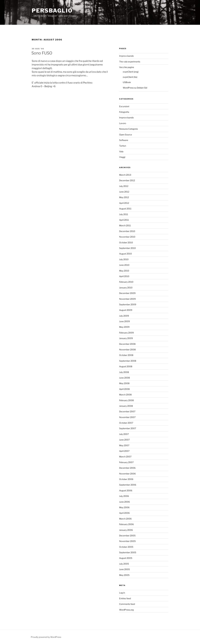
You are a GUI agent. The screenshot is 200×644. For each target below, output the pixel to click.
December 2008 (127, 344)
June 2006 (124, 502)
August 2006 (126, 490)
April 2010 (124, 276)
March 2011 (125, 225)
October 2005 (126, 547)
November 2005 (127, 541)
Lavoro (123, 123)
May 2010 (124, 271)
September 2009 (128, 304)
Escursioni (124, 106)
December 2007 (127, 411)
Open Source (126, 135)
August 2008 (126, 366)
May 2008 (124, 383)
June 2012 (124, 192)
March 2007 (125, 457)
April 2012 (124, 203)
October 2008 (126, 355)
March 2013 (125, 175)
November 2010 (127, 237)
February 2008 (126, 400)
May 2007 (124, 445)
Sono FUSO (42, 53)
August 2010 (126, 254)
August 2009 (126, 310)
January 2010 (126, 288)
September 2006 (128, 485)
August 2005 (126, 558)
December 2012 (127, 180)
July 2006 (124, 496)
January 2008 (126, 406)
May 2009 (124, 327)
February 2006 (126, 524)
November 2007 (127, 417)
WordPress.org (126, 610)
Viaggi (122, 157)
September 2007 (128, 428)
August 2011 (125, 209)
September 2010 (127, 248)
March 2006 (125, 519)
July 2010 (124, 259)
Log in (122, 593)
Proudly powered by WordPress (46, 637)
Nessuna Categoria (128, 129)
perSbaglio (52, 11)
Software (124, 140)
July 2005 (124, 564)
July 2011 (124, 214)
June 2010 (124, 265)
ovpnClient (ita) (130, 77)
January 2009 (126, 338)
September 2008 (128, 361)
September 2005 (128, 552)
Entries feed (125, 598)
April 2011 (124, 220)
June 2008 (124, 378)
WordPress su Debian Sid (135, 88)
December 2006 (127, 468)
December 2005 (127, 536)
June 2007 (124, 440)
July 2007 (124, 434)
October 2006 (126, 479)
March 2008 (125, 395)
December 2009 (127, 293)
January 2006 (126, 530)
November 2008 (127, 350)
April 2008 (124, 389)
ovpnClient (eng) (131, 72)
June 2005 (124, 569)
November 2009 (127, 299)
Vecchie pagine (127, 67)
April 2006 (124, 513)
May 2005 (124, 575)
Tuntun (123, 146)
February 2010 (126, 282)
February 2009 (126, 333)
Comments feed (127, 604)
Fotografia (124, 112)
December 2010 (127, 231)
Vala (121, 151)
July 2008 (124, 372)
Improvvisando (126, 56)
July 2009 (124, 316)
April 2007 (124, 451)
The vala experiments (130, 62)
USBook (127, 82)
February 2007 (126, 462)
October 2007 (126, 423)
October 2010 (126, 242)
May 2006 (124, 507)
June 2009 (124, 321)
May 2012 (124, 197)
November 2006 (127, 474)
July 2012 (124, 186)
